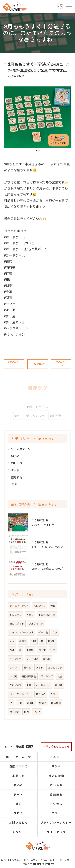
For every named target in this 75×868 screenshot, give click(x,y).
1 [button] (36, 150)
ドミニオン (16, 615)
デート (15, 470)
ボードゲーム (43, 685)
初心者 (15, 456)
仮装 (53, 606)
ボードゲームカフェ (20, 694)
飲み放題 (56, 703)
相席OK (23, 641)
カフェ (54, 694)
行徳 (53, 650)
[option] (37, 117)
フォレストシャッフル (22, 632)
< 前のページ (14, 364)
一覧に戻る (38, 364)
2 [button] (39, 150)
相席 (26, 712)
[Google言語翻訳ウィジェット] (60, 6)
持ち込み (41, 694)
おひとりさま (55, 667)
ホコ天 (13, 676)
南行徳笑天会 (29, 676)
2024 (34, 641)
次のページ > (61, 364)
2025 (12, 650)
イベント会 (16, 659)
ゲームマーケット (19, 606)
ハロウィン (40, 606)
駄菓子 (43, 703)
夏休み (28, 667)
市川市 (42, 650)
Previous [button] (8, 119)
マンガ (37, 712)
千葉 (29, 685)
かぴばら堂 (16, 685)
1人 (11, 703)
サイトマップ (56, 832)
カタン (30, 615)
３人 (55, 632)
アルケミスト (36, 623)
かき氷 (40, 667)
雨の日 (31, 703)
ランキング (47, 676)
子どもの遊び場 (47, 615)
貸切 (14, 484)
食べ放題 (14, 712)
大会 (60, 676)
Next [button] (67, 119)
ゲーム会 (43, 632)
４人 (12, 641)
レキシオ (14, 667)
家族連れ (17, 477)
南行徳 (59, 685)
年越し (52, 641)
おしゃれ (17, 463)
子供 (20, 703)
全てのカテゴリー (22, 449)
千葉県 (30, 650)
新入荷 (47, 659)
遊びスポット (17, 623)
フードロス (32, 659)
